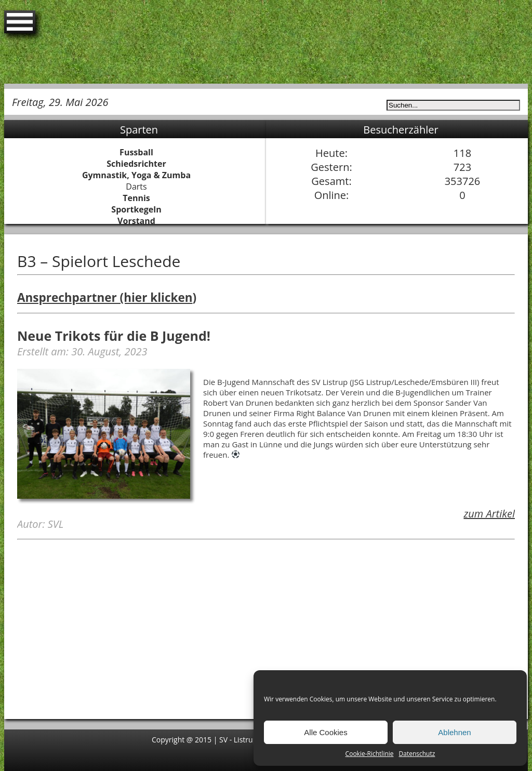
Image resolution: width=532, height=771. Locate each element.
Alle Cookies (325, 732)
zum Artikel (489, 514)
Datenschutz (417, 754)
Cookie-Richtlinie (370, 754)
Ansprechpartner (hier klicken (105, 297)
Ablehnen (454, 732)
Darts (136, 187)
